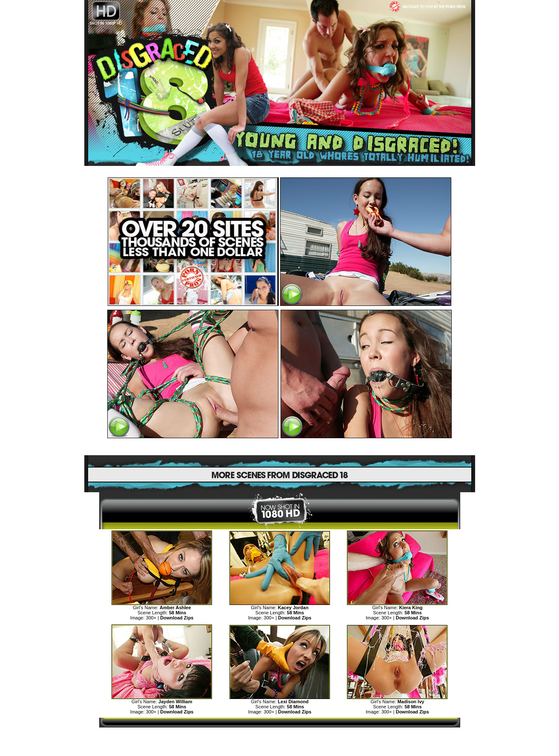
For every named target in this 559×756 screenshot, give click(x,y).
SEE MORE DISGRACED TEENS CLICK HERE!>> (280, 447)
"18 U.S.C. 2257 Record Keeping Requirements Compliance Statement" (279, 750)
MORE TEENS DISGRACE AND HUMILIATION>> (279, 735)
